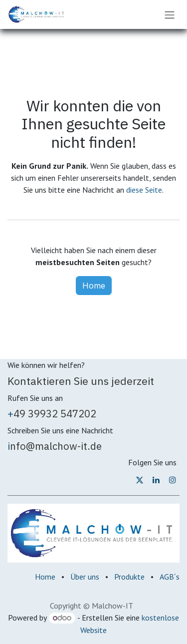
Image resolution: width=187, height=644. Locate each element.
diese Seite (144, 190)
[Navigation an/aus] (170, 14)
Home (94, 286)
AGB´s (170, 577)
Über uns (85, 577)
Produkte (129, 577)
